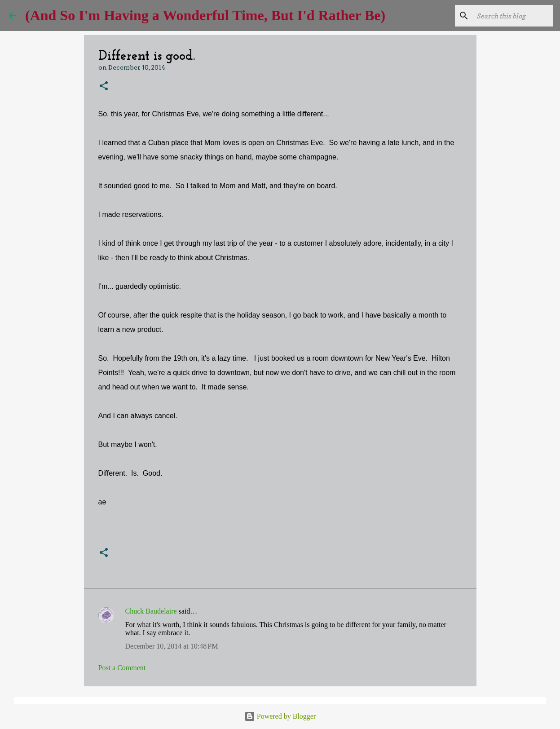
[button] (104, 86)
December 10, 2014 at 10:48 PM (172, 646)
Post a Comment (122, 668)
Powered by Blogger (280, 716)
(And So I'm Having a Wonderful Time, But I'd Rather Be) (205, 15)
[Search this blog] (506, 16)
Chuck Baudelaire (151, 611)
